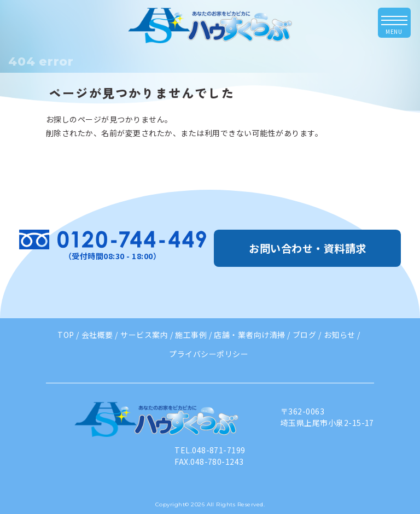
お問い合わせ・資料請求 (307, 248)
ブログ (304, 335)
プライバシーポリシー (209, 354)
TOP (66, 335)
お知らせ (340, 335)
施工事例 (191, 335)
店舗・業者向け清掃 (249, 335)
